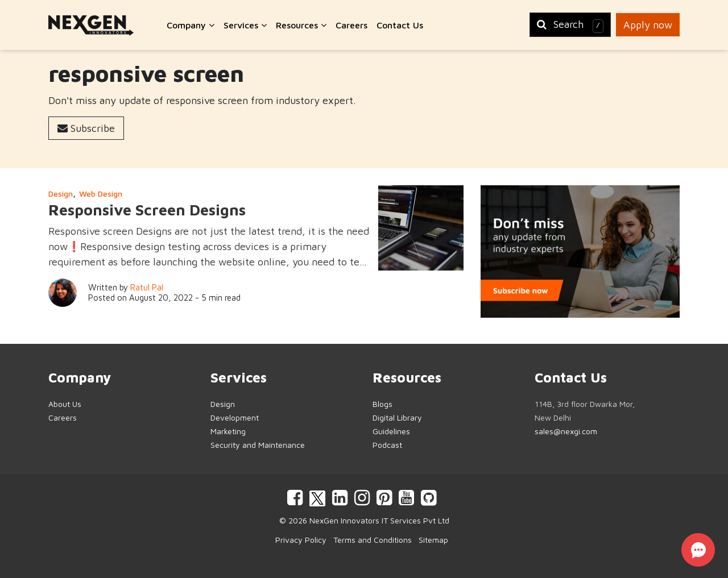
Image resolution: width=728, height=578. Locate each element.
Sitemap (433, 540)
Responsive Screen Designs (147, 210)
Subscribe (86, 128)
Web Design (101, 194)
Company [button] (191, 25)
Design (61, 194)
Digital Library (397, 417)
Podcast (387, 445)
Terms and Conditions (373, 540)
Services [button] (245, 25)
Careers (351, 25)
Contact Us (400, 25)
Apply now (648, 25)
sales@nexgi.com (566, 431)
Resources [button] (301, 25)
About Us (65, 404)
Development (235, 417)
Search (570, 26)
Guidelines (391, 431)
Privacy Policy (301, 540)
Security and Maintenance (258, 445)
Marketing (228, 431)
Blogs (382, 404)
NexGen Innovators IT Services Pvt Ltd (379, 520)
